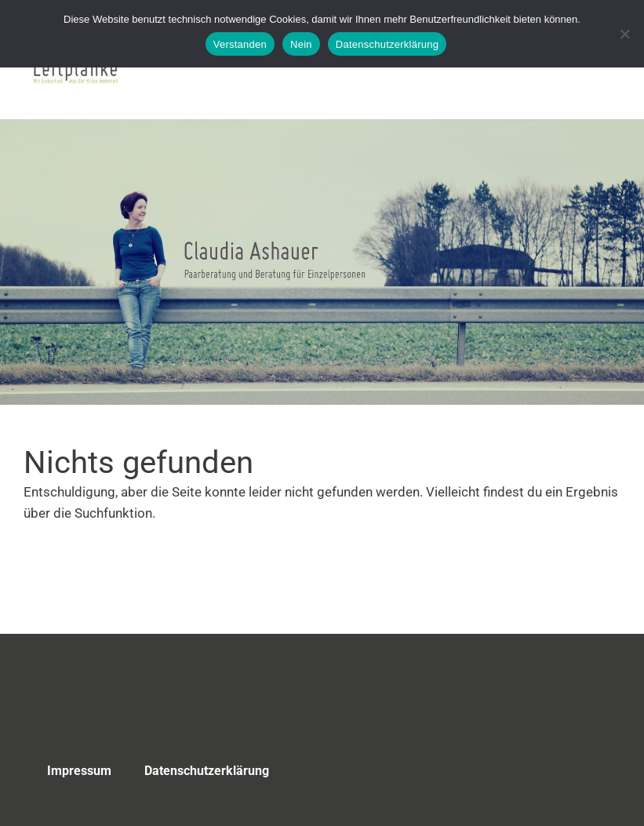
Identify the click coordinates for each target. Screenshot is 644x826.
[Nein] (624, 34)
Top (580, 773)
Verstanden (240, 44)
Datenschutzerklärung (207, 771)
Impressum (79, 771)
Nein (301, 44)
